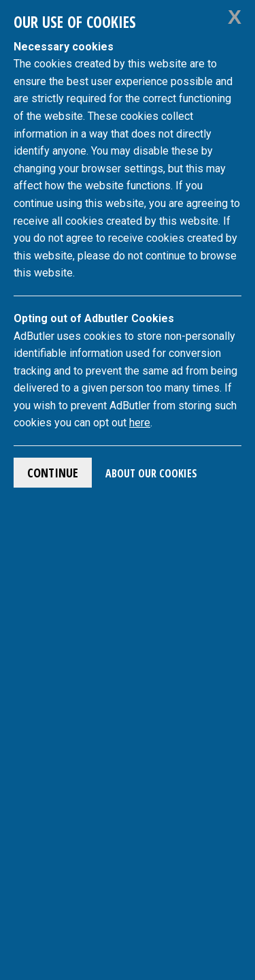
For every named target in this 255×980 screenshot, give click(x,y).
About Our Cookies (151, 473)
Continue (53, 473)
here (140, 423)
